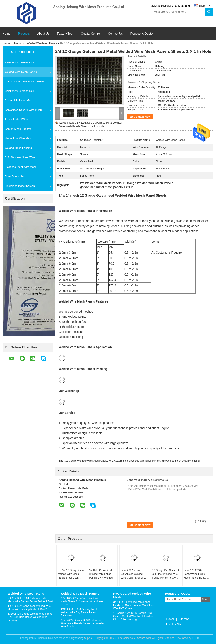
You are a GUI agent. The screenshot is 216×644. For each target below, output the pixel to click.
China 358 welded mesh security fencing (61, 638)
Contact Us (115, 34)
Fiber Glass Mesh (15, 176)
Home (6, 34)
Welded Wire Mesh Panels (42, 43)
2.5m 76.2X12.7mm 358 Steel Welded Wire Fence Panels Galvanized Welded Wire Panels (83, 623)
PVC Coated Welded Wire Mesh (24, 81)
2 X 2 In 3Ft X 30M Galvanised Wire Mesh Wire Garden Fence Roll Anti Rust (30, 600)
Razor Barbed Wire (16, 119)
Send (205, 599)
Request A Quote (142, 34)
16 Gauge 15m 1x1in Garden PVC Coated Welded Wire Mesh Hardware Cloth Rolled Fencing (134, 616)
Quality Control (91, 34)
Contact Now (142, 117)
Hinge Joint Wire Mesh (18, 138)
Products (24, 34)
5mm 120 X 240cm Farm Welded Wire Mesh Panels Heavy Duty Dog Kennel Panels (195, 574)
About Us (43, 34)
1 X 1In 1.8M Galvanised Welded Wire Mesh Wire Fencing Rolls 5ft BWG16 (29, 608)
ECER (195, 638)
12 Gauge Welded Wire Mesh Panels (86, 461)
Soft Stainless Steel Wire (20, 157)
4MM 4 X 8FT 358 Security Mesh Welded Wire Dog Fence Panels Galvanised (79, 612)
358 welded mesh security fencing (180, 461)
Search (209, 12)
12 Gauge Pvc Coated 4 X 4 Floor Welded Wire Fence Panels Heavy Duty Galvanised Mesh (166, 574)
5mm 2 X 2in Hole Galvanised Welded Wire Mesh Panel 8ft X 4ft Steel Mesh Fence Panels (133, 574)
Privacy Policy (28, 638)
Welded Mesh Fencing (18, 148)
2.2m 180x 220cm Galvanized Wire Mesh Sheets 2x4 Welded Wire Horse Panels (82, 601)
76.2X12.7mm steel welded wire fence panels (134, 461)
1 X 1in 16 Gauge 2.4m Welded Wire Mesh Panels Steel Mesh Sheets (71, 574)
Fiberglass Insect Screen (20, 186)
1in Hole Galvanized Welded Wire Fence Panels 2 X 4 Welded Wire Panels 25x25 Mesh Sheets (101, 574)
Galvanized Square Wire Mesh (23, 110)
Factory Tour (65, 34)
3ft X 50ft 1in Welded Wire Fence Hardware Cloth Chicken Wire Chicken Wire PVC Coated (135, 605)
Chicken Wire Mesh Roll (19, 91)
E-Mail (170, 619)
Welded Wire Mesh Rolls (20, 63)
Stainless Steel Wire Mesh (21, 167)
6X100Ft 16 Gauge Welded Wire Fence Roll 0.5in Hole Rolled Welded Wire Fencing (30, 617)
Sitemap (184, 619)
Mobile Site (173, 624)
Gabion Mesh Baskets (18, 129)
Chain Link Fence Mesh (19, 100)
